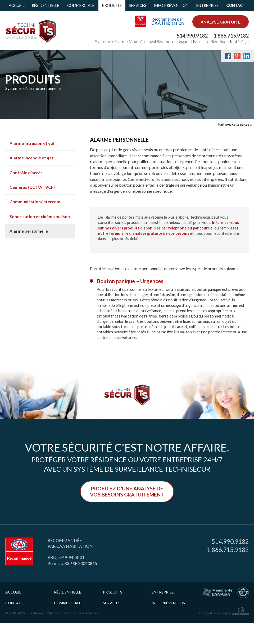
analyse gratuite (221, 22)
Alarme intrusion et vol (32, 143)
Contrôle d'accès (26, 172)
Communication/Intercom (35, 202)
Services (138, 5)
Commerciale (81, 5)
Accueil (17, 5)
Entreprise (208, 5)
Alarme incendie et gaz (32, 158)
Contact (236, 5)
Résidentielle (46, 5)
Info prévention (171, 5)
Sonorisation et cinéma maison (40, 216)
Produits (112, 5)
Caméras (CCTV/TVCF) (32, 187)
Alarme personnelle (29, 231)
